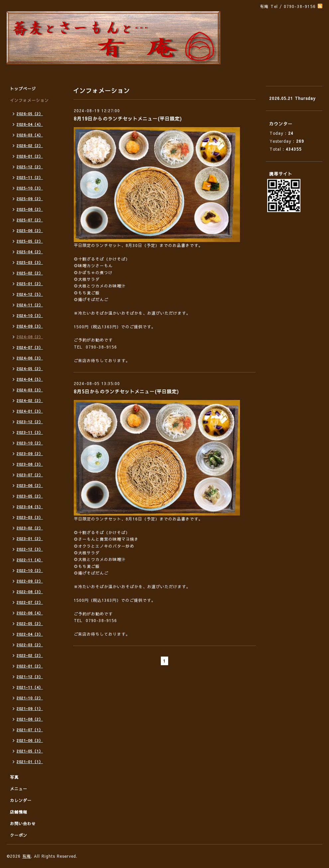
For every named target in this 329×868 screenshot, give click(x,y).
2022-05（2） (30, 624)
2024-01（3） (30, 411)
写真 (14, 777)
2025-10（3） (30, 188)
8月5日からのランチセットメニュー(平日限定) (126, 391)
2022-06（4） (30, 613)
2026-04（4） (30, 124)
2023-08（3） (30, 464)
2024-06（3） (30, 358)
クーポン (19, 835)
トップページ (23, 89)
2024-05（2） (30, 369)
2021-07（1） (30, 730)
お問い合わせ (23, 824)
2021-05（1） (30, 751)
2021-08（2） (30, 719)
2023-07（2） (30, 475)
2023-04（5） (30, 507)
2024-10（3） (30, 316)
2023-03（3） (30, 517)
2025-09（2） (30, 199)
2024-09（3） (30, 326)
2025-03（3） (30, 262)
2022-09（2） (30, 581)
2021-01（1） (30, 762)
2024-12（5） (30, 294)
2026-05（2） (30, 114)
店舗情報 (19, 812)
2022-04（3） (30, 634)
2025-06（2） (30, 231)
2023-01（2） (30, 539)
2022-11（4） (30, 560)
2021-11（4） (30, 687)
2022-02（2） (30, 655)
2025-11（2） (30, 177)
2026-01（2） (30, 156)
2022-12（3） (30, 549)
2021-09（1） (30, 709)
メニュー (19, 789)
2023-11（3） (30, 432)
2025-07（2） (30, 220)
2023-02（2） (30, 528)
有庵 (27, 856)
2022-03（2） (30, 645)
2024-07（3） (30, 347)
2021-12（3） (30, 677)
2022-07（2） (30, 602)
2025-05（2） (30, 241)
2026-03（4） (30, 135)
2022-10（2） (30, 570)
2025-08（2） (30, 209)
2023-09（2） (30, 454)
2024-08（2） (30, 337)
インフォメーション (29, 100)
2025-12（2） (30, 167)
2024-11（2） (30, 305)
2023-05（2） (30, 496)
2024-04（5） (30, 379)
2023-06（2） (30, 485)
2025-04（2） (30, 252)
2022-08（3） (30, 592)
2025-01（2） (30, 284)
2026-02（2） (30, 146)
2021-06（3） (30, 740)
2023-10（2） (30, 443)
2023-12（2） (30, 422)
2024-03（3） (30, 390)
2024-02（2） (30, 400)
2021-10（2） (30, 698)
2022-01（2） (30, 666)
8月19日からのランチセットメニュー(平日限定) (128, 118)
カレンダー (21, 800)
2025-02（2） (30, 273)
